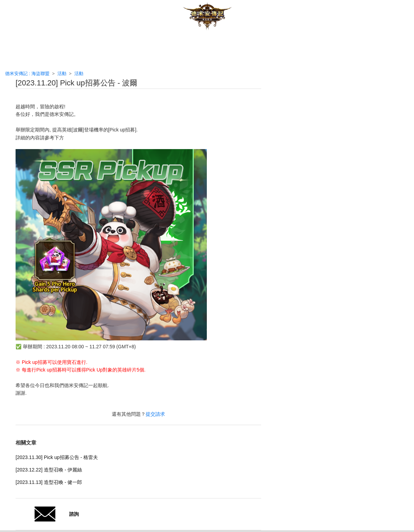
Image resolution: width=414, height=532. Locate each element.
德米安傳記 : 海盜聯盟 (27, 74)
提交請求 (155, 414)
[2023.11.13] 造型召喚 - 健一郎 (49, 482)
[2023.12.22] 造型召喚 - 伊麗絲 (49, 470)
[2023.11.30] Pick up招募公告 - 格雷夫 (57, 457)
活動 (62, 74)
